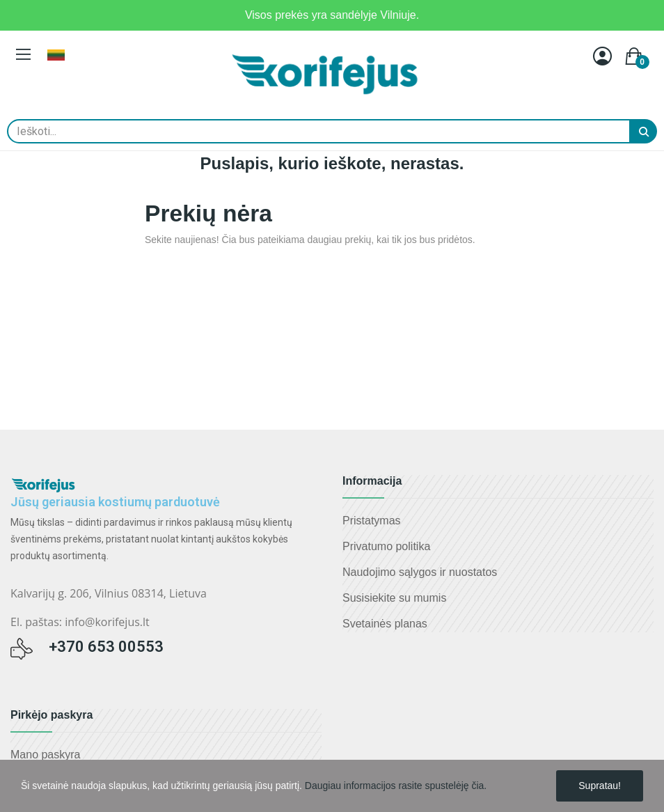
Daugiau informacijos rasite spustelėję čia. (396, 786)
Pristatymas (372, 521)
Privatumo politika (386, 546)
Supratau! (600, 786)
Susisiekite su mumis (394, 598)
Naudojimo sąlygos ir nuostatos (420, 572)
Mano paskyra (46, 755)
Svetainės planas (385, 624)
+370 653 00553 (106, 647)
